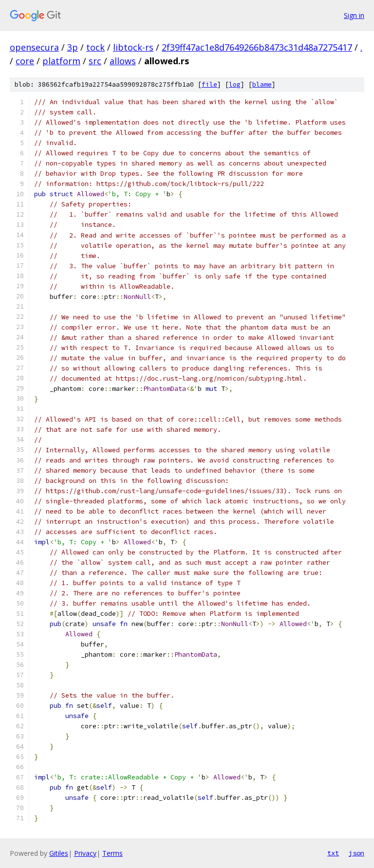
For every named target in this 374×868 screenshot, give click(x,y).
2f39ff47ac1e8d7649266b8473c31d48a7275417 (257, 47)
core (25, 61)
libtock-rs (133, 47)
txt (333, 853)
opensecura (34, 47)
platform (61, 61)
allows (123, 61)
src (95, 61)
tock (95, 47)
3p (73, 47)
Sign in (354, 15)
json (356, 853)
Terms (112, 853)
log (235, 84)
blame (262, 84)
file (209, 84)
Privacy (85, 853)
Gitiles (59, 853)
